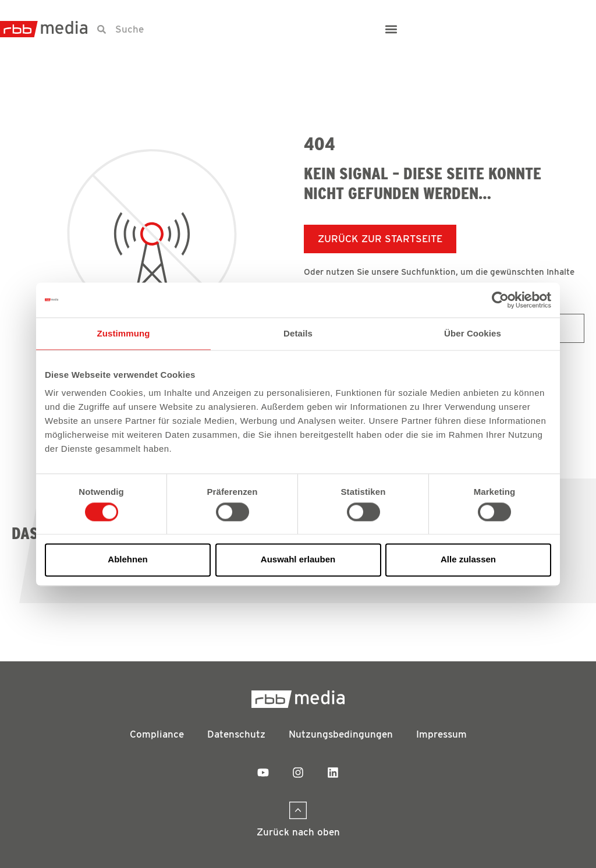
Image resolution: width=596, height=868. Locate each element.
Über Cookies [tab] (473, 333)
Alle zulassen (468, 560)
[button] (391, 29)
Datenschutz (236, 734)
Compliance (157, 734)
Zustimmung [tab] (124, 333)
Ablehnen (127, 560)
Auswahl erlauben (298, 560)
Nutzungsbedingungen (341, 734)
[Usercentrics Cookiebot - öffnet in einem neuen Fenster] (500, 300)
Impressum (441, 734)
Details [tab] (298, 333)
